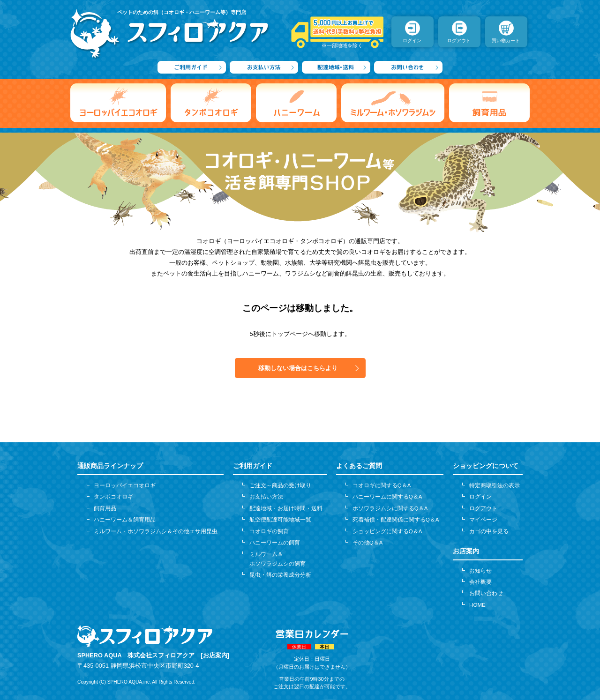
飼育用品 (105, 508)
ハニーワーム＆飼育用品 (125, 520)
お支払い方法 (266, 497)
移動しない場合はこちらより (298, 368)
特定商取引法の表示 (495, 485)
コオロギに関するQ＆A (382, 485)
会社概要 (480, 582)
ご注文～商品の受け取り (280, 485)
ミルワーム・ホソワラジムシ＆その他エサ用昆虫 (156, 531)
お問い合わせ (486, 593)
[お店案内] (215, 655)
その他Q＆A (368, 543)
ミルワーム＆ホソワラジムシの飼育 (277, 559)
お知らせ (480, 571)
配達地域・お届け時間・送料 (286, 508)
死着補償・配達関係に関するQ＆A (396, 520)
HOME (477, 605)
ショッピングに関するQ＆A (387, 531)
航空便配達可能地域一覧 (280, 520)
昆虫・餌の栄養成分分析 (280, 575)
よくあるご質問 (359, 466)
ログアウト (483, 508)
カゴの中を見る (489, 531)
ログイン (480, 497)
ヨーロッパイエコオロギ (125, 485)
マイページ (483, 520)
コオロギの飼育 (269, 531)
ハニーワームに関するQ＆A (387, 497)
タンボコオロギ (113, 497)
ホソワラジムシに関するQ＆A (390, 508)
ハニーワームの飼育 (275, 543)
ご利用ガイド (253, 466)
